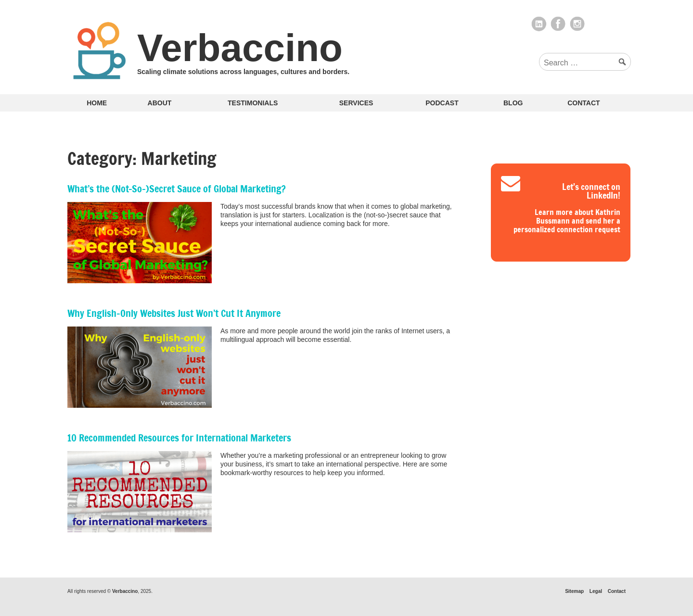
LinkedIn (539, 24)
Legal (596, 591)
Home (97, 103)
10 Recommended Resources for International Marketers (179, 438)
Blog (513, 103)
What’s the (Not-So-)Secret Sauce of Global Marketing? (177, 189)
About (160, 103)
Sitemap (574, 591)
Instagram (577, 24)
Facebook (558, 24)
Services (356, 103)
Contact (584, 103)
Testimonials (253, 103)
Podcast (442, 103)
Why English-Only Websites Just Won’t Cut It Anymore (174, 313)
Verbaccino (240, 48)
